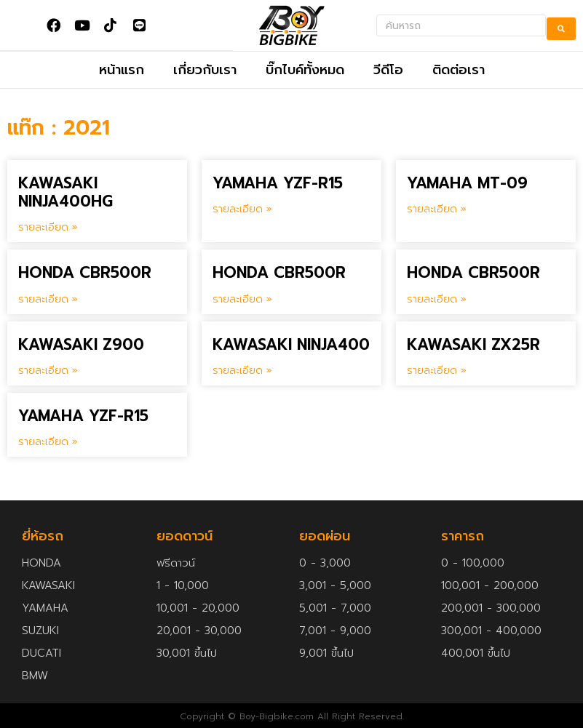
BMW (35, 676)
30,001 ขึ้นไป (187, 653)
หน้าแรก (122, 70)
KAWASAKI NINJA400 (291, 345)
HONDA (41, 563)
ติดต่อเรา (459, 70)
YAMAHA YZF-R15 (278, 183)
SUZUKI (40, 631)
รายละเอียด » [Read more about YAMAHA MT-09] (437, 209)
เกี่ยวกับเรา (205, 70)
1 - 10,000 (183, 585)
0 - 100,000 (473, 563)
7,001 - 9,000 (335, 631)
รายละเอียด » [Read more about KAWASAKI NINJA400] (242, 371)
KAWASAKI (48, 585)
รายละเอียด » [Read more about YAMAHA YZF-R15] (242, 209)
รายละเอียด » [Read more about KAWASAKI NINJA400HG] (48, 227)
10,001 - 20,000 (198, 608)
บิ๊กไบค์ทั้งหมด (305, 70)
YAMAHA (45, 608)
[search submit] (561, 26)
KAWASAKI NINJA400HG (66, 192)
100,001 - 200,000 (490, 585)
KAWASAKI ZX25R (473, 345)
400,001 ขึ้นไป (476, 653)
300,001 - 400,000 (491, 631)
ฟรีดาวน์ (176, 563)
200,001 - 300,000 (491, 608)
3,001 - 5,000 (335, 585)
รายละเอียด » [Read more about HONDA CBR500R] (48, 299)
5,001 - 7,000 (335, 608)
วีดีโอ (388, 70)
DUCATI (41, 653)
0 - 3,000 (325, 563)
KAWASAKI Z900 (81, 345)
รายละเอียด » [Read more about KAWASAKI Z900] (48, 371)
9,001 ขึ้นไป (326, 653)
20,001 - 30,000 (199, 631)
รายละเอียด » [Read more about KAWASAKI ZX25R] (437, 371)
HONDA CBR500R (85, 273)
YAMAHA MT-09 (467, 183)
